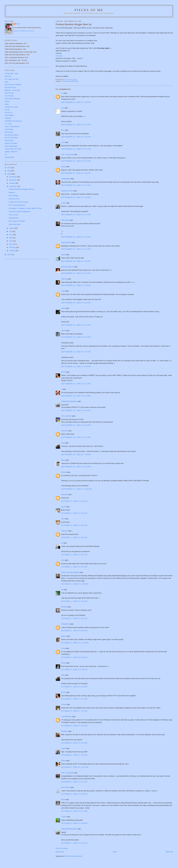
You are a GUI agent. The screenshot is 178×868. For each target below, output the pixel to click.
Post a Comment (62, 848)
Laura (63, 648)
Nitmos (64, 636)
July (11, 231)
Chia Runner (9, 93)
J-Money (8, 118)
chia (63, 108)
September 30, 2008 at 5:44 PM (76, 396)
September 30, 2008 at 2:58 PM (76, 237)
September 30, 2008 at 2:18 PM (76, 197)
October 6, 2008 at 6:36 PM (74, 823)
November (13, 180)
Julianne (64, 279)
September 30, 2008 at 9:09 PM (76, 467)
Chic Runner (66, 787)
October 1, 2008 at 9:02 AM (74, 537)
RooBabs (64, 731)
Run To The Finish (11, 138)
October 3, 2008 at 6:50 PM (74, 670)
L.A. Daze (8, 124)
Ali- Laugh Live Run (12, 79)
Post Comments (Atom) (74, 856)
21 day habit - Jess (11, 73)
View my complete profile (24, 31)
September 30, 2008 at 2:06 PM (76, 137)
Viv (62, 93)
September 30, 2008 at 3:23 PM (76, 273)
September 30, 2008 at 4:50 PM (76, 352)
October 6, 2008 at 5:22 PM (74, 811)
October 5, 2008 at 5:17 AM (74, 699)
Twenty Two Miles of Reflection (20, 212)
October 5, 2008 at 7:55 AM (74, 711)
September (13, 186)
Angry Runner (66, 242)
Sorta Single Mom (11, 146)
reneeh (64, 704)
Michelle (64, 607)
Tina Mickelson (66, 717)
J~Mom (64, 817)
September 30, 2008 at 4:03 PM (76, 325)
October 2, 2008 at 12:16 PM (75, 643)
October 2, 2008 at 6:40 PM (74, 657)
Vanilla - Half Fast (11, 152)
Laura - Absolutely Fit (12, 126)
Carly (63, 291)
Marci (63, 460)
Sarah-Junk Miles (11, 143)
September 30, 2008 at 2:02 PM (76, 102)
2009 (9, 171)
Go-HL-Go (8, 113)
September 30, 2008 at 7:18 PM (76, 454)
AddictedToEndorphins (69, 401)
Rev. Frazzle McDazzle (17, 205)
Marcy (63, 167)
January (12, 251)
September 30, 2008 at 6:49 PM (76, 410)
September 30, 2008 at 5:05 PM (76, 367)
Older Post (169, 852)
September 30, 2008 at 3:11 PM (76, 249)
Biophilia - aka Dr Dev (13, 90)
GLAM (7, 110)
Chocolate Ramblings (12, 99)
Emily (63, 799)
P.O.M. (18, 24)
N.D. (63, 130)
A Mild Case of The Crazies (18, 202)
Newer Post (60, 852)
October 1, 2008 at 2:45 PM (74, 601)
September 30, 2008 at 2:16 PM (76, 173)
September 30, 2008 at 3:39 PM (76, 285)
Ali (62, 543)
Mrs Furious (9, 132)
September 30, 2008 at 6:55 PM (76, 425)
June (11, 235)
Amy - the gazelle (67, 154)
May (11, 238)
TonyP (63, 331)
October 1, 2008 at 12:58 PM (75, 584)
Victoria (64, 472)
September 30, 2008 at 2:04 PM (76, 125)
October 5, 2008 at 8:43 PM (74, 726)
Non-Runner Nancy (12, 135)
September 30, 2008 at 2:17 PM (76, 185)
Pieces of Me (89, 10)
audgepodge (66, 179)
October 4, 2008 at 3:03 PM (74, 687)
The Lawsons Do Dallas (13, 149)
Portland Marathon (70, 81)
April (11, 241)
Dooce (7, 101)
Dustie (63, 663)
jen (62, 590)
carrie (63, 308)
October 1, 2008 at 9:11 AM (74, 555)
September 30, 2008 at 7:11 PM (76, 437)
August (12, 228)
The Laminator (66, 416)
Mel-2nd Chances (67, 267)
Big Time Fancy (10, 87)
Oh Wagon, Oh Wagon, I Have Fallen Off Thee (25, 208)
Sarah (63, 255)
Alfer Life (8, 76)
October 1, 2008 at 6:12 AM (74, 501)
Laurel (63, 203)
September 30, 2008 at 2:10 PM (76, 161)
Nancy (63, 761)
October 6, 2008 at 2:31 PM (74, 782)
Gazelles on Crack (11, 107)
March (12, 244)
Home (115, 852)
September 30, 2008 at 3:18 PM (76, 261)
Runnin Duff (9, 140)
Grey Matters (9, 115)
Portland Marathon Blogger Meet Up (21, 189)
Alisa (63, 443)
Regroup (12, 192)
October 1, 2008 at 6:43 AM (74, 513)
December (13, 177)
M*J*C (63, 372)
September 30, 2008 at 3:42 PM (76, 303)
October (12, 183)
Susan (63, 507)
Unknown (64, 431)
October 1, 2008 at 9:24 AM (74, 567)
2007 (9, 255)
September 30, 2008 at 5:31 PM (76, 384)
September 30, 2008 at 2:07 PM (76, 149)
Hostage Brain (14, 218)
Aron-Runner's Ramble (13, 85)
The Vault (59, 56)
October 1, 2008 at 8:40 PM (74, 631)
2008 (9, 174)
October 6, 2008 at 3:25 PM (74, 794)
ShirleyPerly (65, 624)
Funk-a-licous (14, 215)
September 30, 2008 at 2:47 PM (76, 215)
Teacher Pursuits (67, 191)
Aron (63, 142)
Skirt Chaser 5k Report (17, 221)
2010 (9, 168)
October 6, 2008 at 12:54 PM (75, 767)
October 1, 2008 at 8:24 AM (74, 525)
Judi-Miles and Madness (13, 121)
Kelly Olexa (65, 220)
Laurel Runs (9, 129)
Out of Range (13, 196)
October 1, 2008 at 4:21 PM (74, 618)
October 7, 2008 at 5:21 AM (74, 843)
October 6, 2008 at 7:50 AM (74, 755)
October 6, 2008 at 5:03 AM (74, 743)
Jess (63, 519)
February (13, 247)
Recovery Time (14, 199)
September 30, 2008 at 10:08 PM (76, 489)
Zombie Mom (9, 157)
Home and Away (14, 224)
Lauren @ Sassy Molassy (70, 572)
